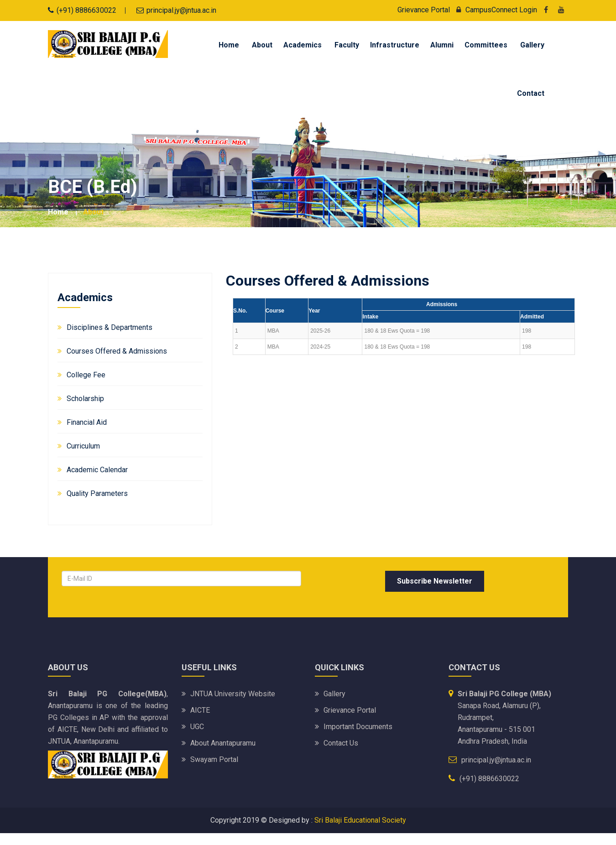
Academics (303, 45)
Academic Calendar (97, 470)
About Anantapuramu (223, 743)
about (93, 212)
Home (229, 45)
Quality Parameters (97, 493)
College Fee (86, 375)
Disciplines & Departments (110, 327)
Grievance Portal (424, 10)
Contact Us (341, 743)
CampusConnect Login (494, 10)
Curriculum (83, 446)
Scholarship (85, 399)
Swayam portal (214, 759)
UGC (197, 727)
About (262, 45)
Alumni (442, 45)
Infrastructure (395, 45)
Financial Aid (87, 422)
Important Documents (358, 727)
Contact (531, 93)
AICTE (200, 710)
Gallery (532, 45)
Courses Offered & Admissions (117, 351)
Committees (486, 45)
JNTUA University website (233, 694)
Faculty (347, 45)
